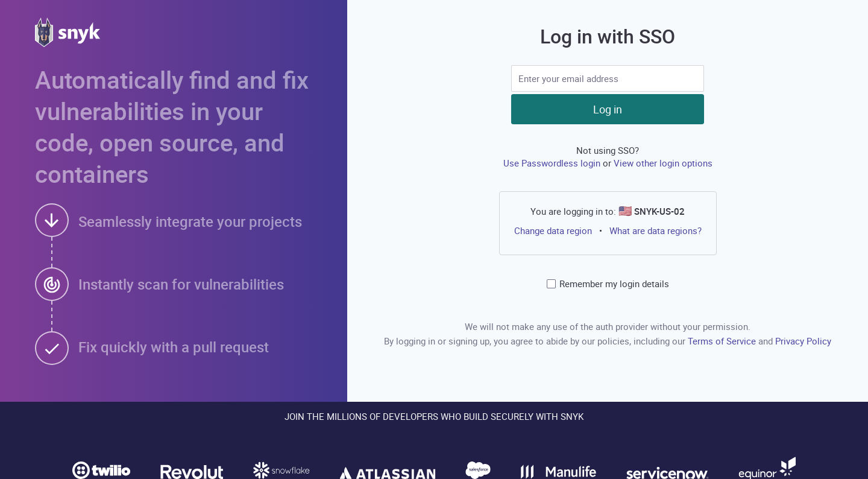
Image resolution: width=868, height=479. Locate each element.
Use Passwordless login (553, 163)
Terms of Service (723, 341)
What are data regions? (656, 230)
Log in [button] (608, 109)
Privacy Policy (803, 341)
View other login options (663, 163)
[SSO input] (608, 78)
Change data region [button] (552, 230)
